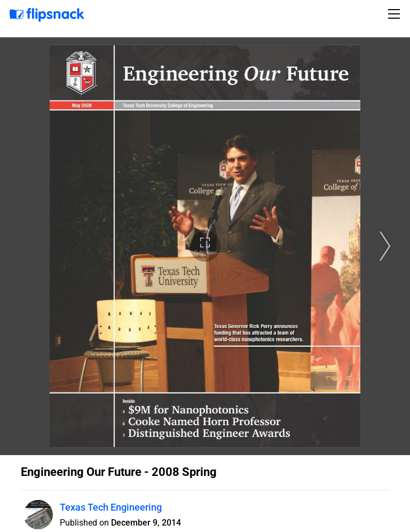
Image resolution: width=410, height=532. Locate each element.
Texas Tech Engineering (111, 507)
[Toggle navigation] (396, 14)
